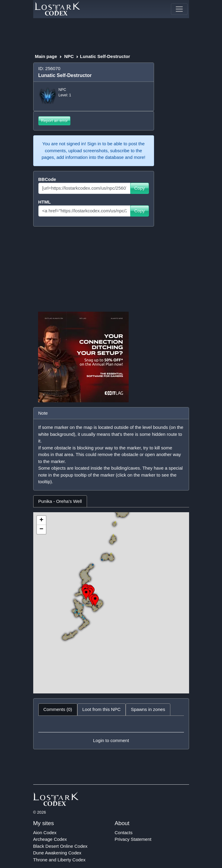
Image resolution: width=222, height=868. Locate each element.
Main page (46, 56)
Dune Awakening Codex (57, 853)
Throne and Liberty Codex (59, 860)
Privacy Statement (133, 839)
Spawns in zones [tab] (148, 709)
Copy (139, 188)
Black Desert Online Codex (60, 846)
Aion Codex (45, 833)
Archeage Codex (50, 839)
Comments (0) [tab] (58, 709)
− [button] (41, 529)
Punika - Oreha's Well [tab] (60, 501)
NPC (69, 56)
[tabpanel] (111, 603)
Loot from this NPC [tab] (102, 709)
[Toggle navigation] (179, 9)
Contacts (124, 833)
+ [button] (41, 520)
